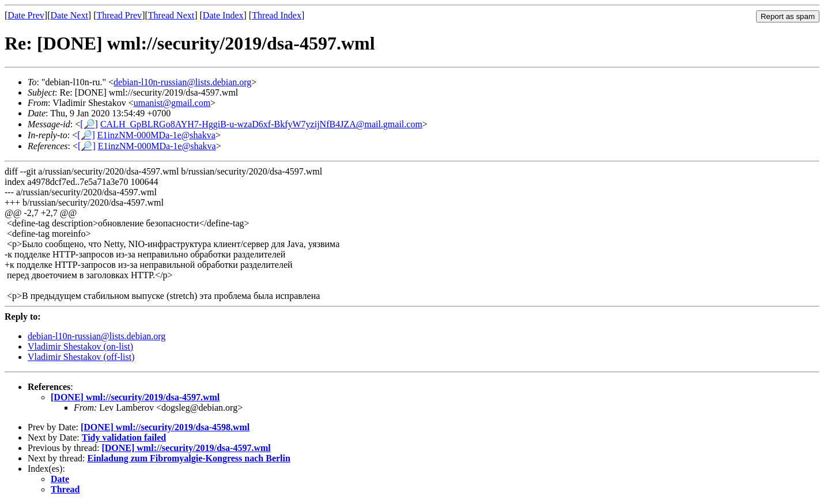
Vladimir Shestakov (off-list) (81, 357)
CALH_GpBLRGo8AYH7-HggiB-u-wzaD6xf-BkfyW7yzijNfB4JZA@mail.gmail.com (261, 124)
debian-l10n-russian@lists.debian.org (182, 82)
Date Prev (26, 15)
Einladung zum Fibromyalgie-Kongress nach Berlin (189, 458)
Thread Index (277, 15)
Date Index (223, 15)
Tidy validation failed (124, 437)
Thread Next (171, 15)
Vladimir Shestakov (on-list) (80, 346)
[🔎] (89, 124)
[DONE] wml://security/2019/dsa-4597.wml (135, 397)
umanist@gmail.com (172, 103)
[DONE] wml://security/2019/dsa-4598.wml (165, 427)
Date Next (69, 15)
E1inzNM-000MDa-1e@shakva (156, 135)
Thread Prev (119, 15)
